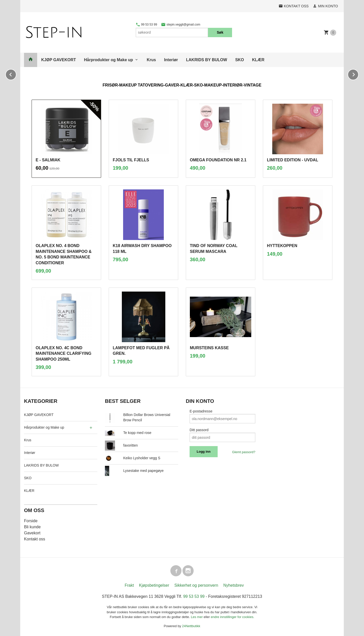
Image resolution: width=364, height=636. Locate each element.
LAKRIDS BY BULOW (207, 60)
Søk (220, 32)
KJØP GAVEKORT (59, 60)
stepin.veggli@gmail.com (181, 25)
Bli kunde (32, 527)
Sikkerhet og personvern (196, 585)
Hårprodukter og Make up (108, 60)
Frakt (129, 585)
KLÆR (258, 60)
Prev (16, 74)
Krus (151, 60)
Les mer (197, 617)
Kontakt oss (35, 539)
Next (358, 74)
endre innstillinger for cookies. (233, 617)
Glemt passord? (244, 452)
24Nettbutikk (191, 626)
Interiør (171, 60)
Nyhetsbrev (234, 585)
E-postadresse (201, 411)
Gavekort (32, 533)
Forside (31, 521)
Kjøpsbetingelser (154, 585)
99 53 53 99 (146, 25)
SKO (240, 60)
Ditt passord (199, 430)
